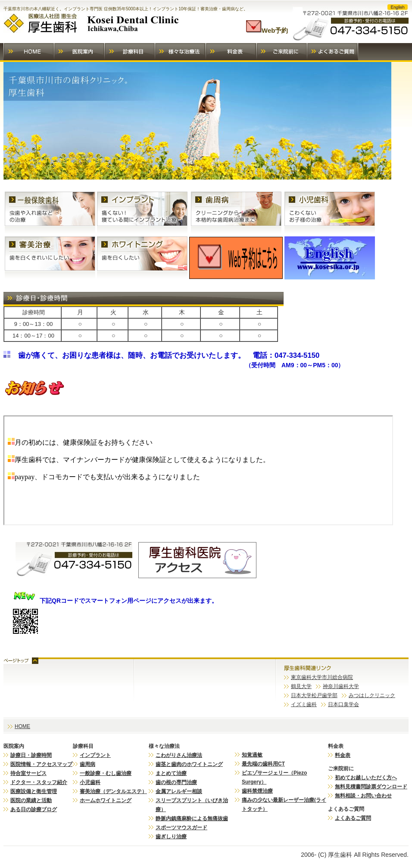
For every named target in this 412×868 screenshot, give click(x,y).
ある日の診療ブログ (34, 809)
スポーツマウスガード (181, 828)
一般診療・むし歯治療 (106, 773)
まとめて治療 (171, 773)
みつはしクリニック (372, 695)
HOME (22, 726)
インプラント (95, 755)
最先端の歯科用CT (263, 764)
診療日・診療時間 (31, 755)
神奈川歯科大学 (341, 686)
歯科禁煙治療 (257, 791)
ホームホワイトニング (106, 800)
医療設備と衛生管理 (34, 791)
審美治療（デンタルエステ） (113, 791)
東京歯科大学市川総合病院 (322, 677)
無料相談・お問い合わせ (363, 796)
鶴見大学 (301, 686)
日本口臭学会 (343, 704)
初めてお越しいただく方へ (366, 778)
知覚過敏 (252, 755)
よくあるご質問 (353, 818)
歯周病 (87, 764)
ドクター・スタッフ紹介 (39, 782)
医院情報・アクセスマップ (41, 764)
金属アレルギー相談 (179, 791)
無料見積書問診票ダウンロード (371, 787)
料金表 (343, 755)
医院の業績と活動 (31, 800)
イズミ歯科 (304, 704)
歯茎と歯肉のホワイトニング (189, 764)
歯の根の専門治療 (176, 782)
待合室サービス (28, 773)
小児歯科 (90, 782)
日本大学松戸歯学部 (314, 695)
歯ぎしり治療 (171, 837)
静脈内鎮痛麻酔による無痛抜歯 (192, 818)
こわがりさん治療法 (179, 755)
